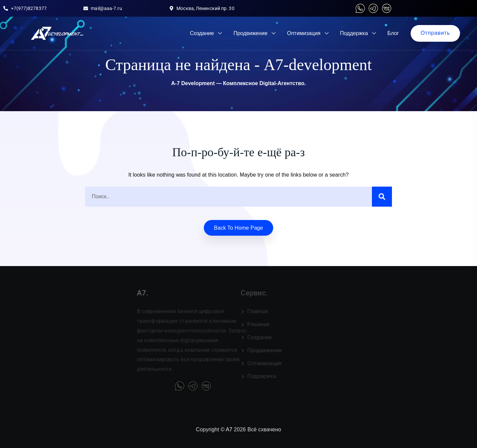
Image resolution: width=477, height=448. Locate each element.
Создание (202, 33)
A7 (229, 429)
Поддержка (354, 33)
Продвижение (251, 33)
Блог (393, 33)
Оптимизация (304, 33)
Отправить (435, 33)
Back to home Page (238, 228)
